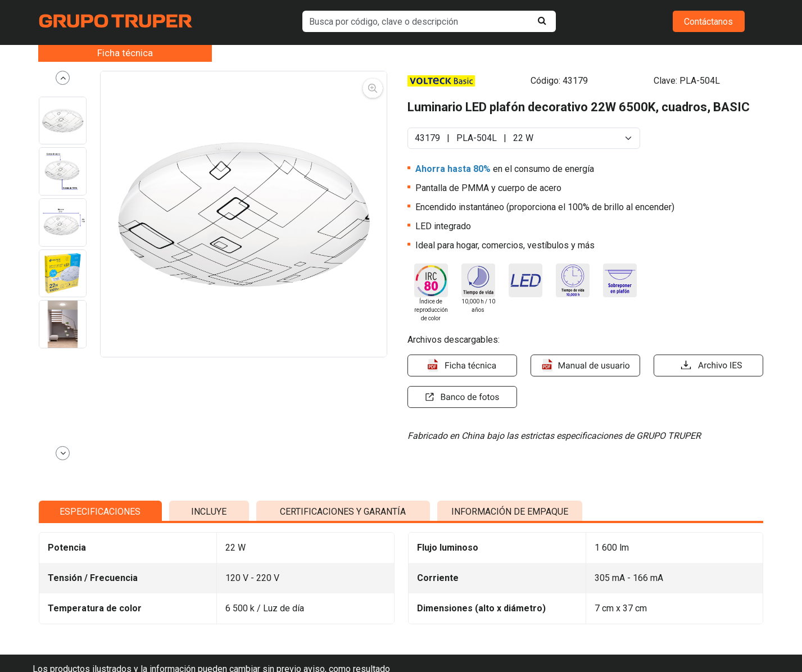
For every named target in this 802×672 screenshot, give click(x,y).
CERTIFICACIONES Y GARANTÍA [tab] (343, 624)
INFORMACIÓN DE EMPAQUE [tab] (510, 624)
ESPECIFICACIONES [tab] (100, 624)
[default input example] (429, 21)
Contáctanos (708, 22)
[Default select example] (524, 138)
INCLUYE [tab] (209, 624)
